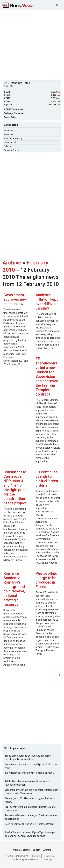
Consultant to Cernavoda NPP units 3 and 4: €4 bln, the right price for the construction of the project (15, 488)
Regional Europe (32, 150)
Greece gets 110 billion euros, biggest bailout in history (30, 800)
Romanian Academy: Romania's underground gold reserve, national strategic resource (14, 589)
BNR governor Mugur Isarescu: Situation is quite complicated (30, 809)
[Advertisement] (32, 45)
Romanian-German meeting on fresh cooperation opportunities (31, 817)
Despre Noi (49, 856)
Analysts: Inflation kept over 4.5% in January (47, 302)
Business (32, 131)
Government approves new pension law (15, 299)
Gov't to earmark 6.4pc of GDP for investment (29, 824)
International (32, 142)
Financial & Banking (32, 139)
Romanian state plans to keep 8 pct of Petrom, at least (31, 766)
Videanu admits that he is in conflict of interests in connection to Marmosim (31, 792)
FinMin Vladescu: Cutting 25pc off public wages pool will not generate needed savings (30, 834)
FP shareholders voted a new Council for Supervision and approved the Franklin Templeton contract (47, 376)
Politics (32, 146)
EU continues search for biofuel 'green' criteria (47, 479)
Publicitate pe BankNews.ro (26, 859)
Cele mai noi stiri (22, 850)
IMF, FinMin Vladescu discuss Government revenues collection (27, 783)
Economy (32, 135)
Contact (36, 856)
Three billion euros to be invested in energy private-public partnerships (28, 757)
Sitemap (48, 859)
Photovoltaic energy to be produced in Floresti (46, 580)
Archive (12, 263)
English (37, 850)
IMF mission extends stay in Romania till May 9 (30, 773)
